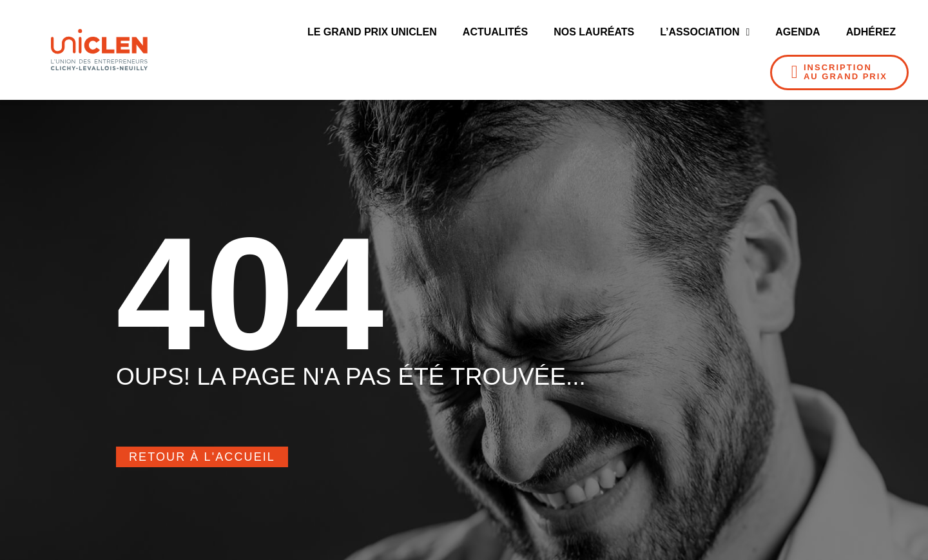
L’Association (705, 32)
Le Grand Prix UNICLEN (372, 32)
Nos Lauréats (594, 32)
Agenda (797, 32)
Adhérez (871, 32)
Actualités (495, 32)
